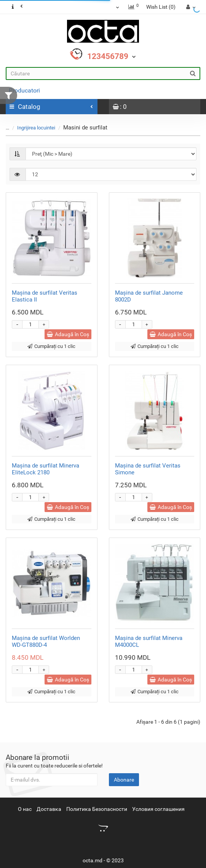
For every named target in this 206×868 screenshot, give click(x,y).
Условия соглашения (158, 809)
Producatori (24, 90)
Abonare (124, 780)
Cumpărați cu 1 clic (51, 346)
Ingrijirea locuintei (36, 128)
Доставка (49, 809)
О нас (25, 809)
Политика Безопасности (97, 809)
